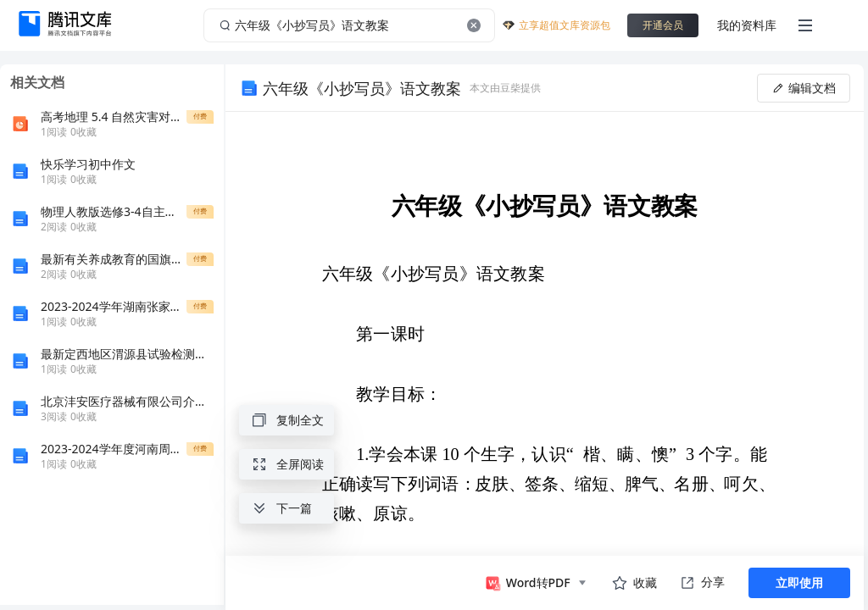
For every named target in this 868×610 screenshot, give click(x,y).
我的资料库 (747, 25)
